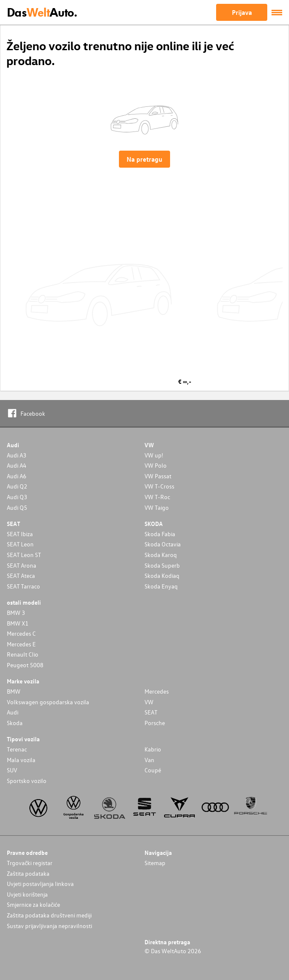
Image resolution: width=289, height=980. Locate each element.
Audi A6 (17, 476)
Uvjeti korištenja (27, 894)
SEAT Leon (20, 544)
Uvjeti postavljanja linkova (40, 884)
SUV (12, 770)
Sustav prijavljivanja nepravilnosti (49, 926)
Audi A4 (17, 465)
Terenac (17, 749)
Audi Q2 (17, 486)
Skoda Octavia (163, 544)
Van (149, 760)
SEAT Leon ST (24, 555)
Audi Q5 (17, 507)
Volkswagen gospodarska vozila (48, 702)
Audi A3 (17, 455)
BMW (14, 691)
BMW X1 (18, 623)
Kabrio (153, 749)
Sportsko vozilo (27, 781)
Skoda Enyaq (161, 586)
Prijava (242, 12)
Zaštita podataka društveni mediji (49, 915)
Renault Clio (23, 654)
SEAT (151, 712)
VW (149, 702)
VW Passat (158, 476)
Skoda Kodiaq (162, 576)
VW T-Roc (157, 497)
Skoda (15, 723)
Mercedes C (21, 633)
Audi (13, 712)
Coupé (153, 770)
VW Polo (156, 465)
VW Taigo (157, 507)
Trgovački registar (30, 863)
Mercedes (157, 691)
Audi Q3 (17, 497)
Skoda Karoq (161, 555)
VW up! (154, 455)
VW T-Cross (159, 486)
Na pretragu (144, 159)
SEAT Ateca (21, 576)
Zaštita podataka (28, 873)
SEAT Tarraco (23, 586)
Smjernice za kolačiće (33, 904)
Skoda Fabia (160, 534)
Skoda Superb (162, 565)
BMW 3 (16, 613)
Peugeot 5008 (25, 665)
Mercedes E (21, 644)
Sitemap (155, 863)
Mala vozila (21, 760)
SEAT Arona (22, 565)
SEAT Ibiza (20, 534)
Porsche (155, 723)
